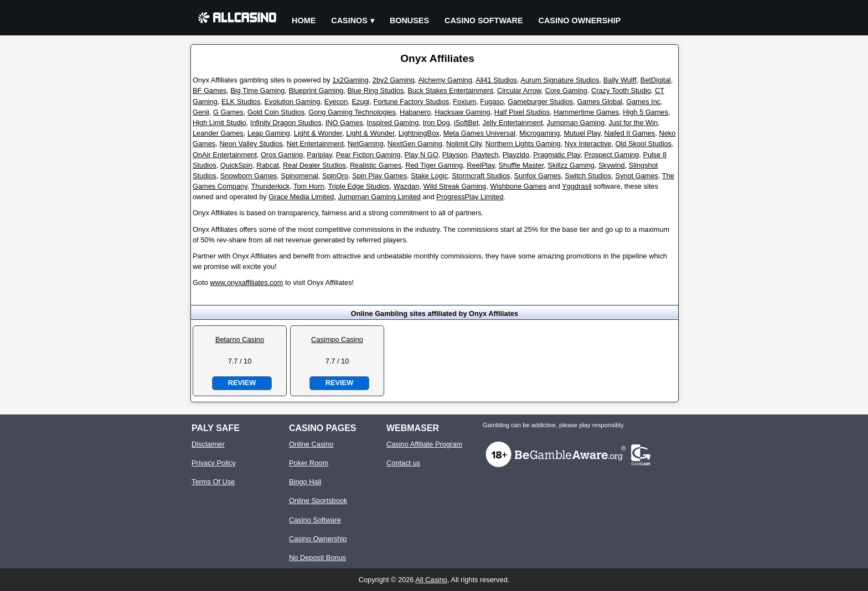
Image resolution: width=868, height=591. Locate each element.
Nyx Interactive (588, 144)
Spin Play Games (379, 176)
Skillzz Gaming (571, 165)
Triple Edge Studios (358, 186)
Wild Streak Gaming (454, 186)
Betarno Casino (240, 339)
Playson (455, 155)
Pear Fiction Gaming (368, 155)
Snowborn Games (249, 176)
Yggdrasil (577, 186)
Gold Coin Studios (276, 112)
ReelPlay (480, 165)
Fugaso (492, 102)
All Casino (431, 580)
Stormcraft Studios (481, 176)
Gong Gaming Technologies (352, 112)
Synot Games (637, 176)
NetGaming (366, 144)
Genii (201, 112)
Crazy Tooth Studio (621, 90)
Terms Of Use (213, 482)
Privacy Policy (214, 463)
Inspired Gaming (392, 123)
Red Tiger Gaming (434, 165)
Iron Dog (436, 123)
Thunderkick (271, 186)
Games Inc (643, 102)
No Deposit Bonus (317, 558)
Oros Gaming (282, 155)
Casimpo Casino (337, 339)
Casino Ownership (580, 20)
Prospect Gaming (611, 155)
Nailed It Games (630, 133)
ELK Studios (241, 102)
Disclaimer (208, 444)
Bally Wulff (620, 80)
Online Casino (311, 444)
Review (242, 383)
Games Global (600, 102)
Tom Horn (309, 186)
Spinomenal (299, 176)
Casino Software (484, 20)
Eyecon (336, 102)
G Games (228, 112)
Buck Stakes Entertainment (450, 90)
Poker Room (309, 463)
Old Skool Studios (644, 144)
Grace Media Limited (301, 197)
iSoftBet (466, 123)
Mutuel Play (582, 133)
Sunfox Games (538, 176)
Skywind (612, 165)
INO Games (344, 123)
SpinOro (335, 176)
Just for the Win (633, 123)
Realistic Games (376, 165)
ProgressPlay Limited (470, 197)
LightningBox (419, 133)
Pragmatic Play (557, 155)
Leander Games (218, 133)
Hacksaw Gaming (462, 112)
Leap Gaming (269, 133)
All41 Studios (496, 80)
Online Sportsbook (318, 501)
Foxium (464, 102)
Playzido (516, 155)
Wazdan (406, 186)
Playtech (485, 155)
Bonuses (409, 20)
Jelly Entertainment (513, 123)
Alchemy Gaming (445, 80)
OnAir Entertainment (225, 155)
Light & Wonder (318, 133)
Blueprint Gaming (316, 90)
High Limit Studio (219, 123)
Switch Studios (588, 176)
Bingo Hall (305, 482)
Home (304, 20)
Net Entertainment (315, 144)
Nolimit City (464, 144)
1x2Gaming (350, 80)
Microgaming (539, 133)
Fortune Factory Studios (412, 102)
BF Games (210, 90)
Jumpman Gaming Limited (379, 197)
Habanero (415, 112)
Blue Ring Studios (376, 90)
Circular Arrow (519, 90)
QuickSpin (236, 165)
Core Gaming (566, 90)
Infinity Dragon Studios (286, 123)
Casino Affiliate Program (424, 444)
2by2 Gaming (394, 80)
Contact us (403, 463)
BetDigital (656, 80)
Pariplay (319, 155)
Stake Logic (429, 176)
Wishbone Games (518, 186)
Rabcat (268, 165)
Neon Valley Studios (251, 144)
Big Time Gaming (257, 90)
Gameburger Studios (540, 102)
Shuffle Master (521, 165)
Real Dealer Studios (314, 165)
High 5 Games (645, 112)
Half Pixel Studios (522, 112)
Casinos (349, 20)
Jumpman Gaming (576, 123)
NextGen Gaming (415, 144)
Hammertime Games (586, 112)
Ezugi (360, 102)
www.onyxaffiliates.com (246, 282)
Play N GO (421, 155)
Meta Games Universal (479, 133)
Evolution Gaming (293, 102)
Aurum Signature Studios (560, 80)
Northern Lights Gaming (523, 144)
